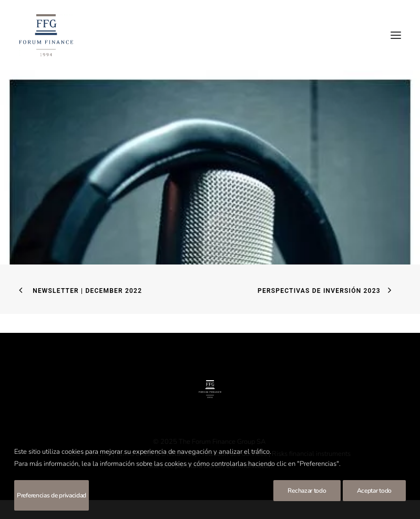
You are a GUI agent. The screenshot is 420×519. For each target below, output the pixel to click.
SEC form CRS (89, 454)
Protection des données (233, 454)
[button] (396, 35)
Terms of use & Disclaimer (155, 454)
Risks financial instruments (312, 454)
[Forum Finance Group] (46, 35)
